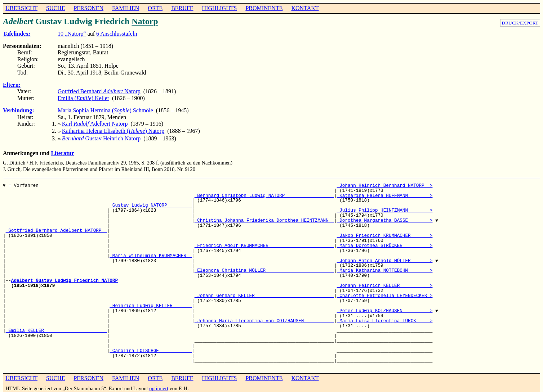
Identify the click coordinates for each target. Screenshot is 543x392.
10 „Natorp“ (72, 34)
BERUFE (182, 8)
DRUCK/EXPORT (520, 23)
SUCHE (55, 8)
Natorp (145, 21)
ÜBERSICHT (21, 8)
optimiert (159, 386)
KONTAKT (305, 8)
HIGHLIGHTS (220, 8)
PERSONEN (88, 8)
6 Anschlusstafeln (117, 34)
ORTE (155, 8)
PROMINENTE (264, 8)
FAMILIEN (126, 8)
